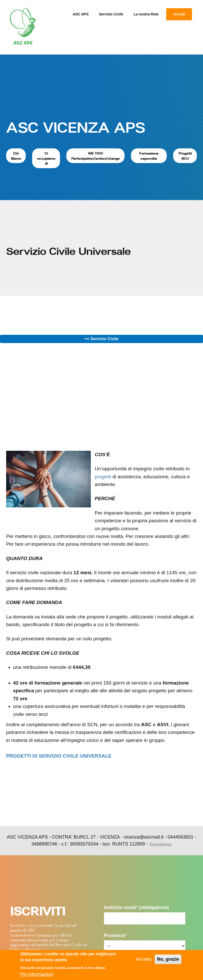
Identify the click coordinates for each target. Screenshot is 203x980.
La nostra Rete (146, 14)
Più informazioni (37, 974)
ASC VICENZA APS (76, 127)
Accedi (179, 14)
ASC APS (81, 14)
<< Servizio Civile (102, 339)
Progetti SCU (185, 156)
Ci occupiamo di (46, 158)
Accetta (144, 959)
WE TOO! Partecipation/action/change (95, 156)
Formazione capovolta (149, 156)
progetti (103, 477)
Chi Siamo (16, 156)
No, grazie (168, 959)
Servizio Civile (111, 14)
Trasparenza (160, 844)
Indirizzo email (136, 907)
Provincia (115, 936)
